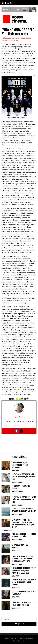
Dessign (23, 641)
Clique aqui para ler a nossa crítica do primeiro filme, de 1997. (16, 39)
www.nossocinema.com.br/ (12, 425)
